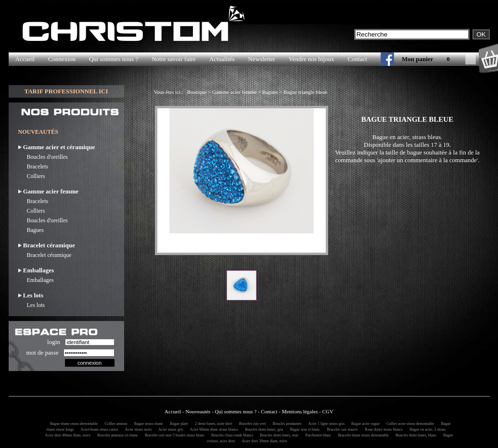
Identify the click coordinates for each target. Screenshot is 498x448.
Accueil (25, 59)
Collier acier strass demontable (409, 424)
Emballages (36, 280)
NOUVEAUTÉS (38, 132)
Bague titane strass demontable (72, 424)
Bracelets (33, 166)
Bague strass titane (147, 424)
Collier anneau (115, 424)
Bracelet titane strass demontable (362, 435)
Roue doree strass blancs (382, 429)
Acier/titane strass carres (98, 429)
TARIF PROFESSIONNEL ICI (66, 91)
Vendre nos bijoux (312, 59)
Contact (358, 59)
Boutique (197, 92)
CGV (328, 411)
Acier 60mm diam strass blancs (213, 429)
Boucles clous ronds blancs (231, 435)
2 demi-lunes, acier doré (212, 424)
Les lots (32, 305)
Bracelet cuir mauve (341, 429)
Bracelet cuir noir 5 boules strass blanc (173, 435)
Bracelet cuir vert (251, 424)
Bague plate (178, 424)
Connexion (62, 59)
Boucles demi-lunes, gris (262, 429)
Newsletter (262, 59)
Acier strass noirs (137, 429)
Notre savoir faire (174, 59)
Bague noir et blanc (304, 429)
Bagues (31, 230)
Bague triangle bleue (305, 92)
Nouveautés (198, 411)
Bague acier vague (364, 424)
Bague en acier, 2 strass (426, 429)
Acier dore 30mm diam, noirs (263, 441)
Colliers (32, 176)
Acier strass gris (170, 429)
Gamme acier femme (234, 92)
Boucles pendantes (286, 424)
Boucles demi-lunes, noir (278, 435)
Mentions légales (300, 411)
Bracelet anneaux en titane (116, 435)
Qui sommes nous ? (114, 59)
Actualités (222, 59)
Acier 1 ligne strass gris (325, 424)
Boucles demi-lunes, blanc (415, 435)
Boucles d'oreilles (43, 157)
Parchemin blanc (317, 435)
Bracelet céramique (45, 255)
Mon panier (417, 59)
